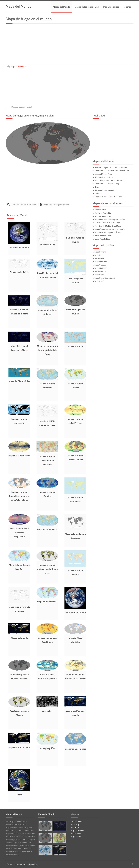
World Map (75, 824)
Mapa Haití (99, 255)
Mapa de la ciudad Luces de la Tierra (108, 197)
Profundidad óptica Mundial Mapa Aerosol (111, 167)
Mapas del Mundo (61, 7)
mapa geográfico (47, 748)
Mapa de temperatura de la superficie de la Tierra (47, 350)
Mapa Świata (76, 836)
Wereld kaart (76, 833)
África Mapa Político (102, 239)
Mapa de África (100, 210)
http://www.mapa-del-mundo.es (26, 864)
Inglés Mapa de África (103, 236)
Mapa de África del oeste (104, 216)
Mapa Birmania (100, 252)
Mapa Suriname (101, 262)
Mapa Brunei (99, 281)
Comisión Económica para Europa (107, 223)
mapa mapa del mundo (75, 749)
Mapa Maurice (100, 271)
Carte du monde (77, 821)
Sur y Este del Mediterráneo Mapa (108, 226)
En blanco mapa (47, 244)
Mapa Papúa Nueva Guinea (105, 278)
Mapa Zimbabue (101, 268)
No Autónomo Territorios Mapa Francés (110, 229)
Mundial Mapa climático (104, 177)
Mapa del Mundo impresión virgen (108, 184)
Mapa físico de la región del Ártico (108, 232)
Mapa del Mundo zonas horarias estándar (47, 460)
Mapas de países (111, 7)
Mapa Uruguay (100, 265)
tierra (19, 795)
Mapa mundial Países (47, 601)
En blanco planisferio (19, 272)
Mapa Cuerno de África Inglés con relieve (110, 219)
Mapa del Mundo (19, 6)
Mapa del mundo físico (47, 529)
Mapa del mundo (77, 830)
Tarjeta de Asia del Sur (103, 213)
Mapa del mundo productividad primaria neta (47, 569)
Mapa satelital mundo (75, 612)
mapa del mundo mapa (19, 747)
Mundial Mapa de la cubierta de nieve (109, 180)
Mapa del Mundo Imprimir (104, 190)
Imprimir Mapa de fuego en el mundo (56, 204)
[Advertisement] (69, 45)
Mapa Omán (99, 275)
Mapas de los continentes (87, 7)
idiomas (128, 7)
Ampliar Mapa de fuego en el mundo (23, 204)
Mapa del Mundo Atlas (19, 381)
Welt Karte (75, 827)
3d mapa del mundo (19, 247)
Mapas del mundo (19, 638)
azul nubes (47, 711)
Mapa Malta (99, 258)
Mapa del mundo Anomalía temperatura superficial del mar (19, 496)
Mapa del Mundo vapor (19, 455)
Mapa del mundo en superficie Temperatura (19, 532)
